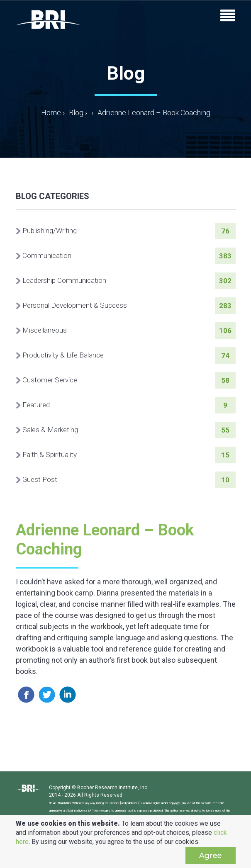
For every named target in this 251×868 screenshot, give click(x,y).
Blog (76, 113)
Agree (211, 856)
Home (53, 113)
